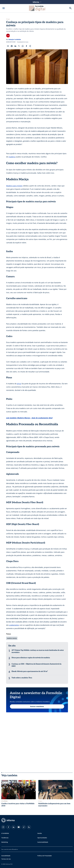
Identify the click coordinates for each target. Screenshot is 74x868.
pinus (19, 384)
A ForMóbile (5, 833)
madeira (12, 157)
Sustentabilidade (43, 842)
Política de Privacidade (45, 856)
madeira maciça (12, 638)
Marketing (5, 842)
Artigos (8, 19)
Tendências (5, 838)
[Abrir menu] (4, 8)
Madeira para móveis (14, 186)
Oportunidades (42, 838)
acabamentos (14, 625)
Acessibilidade (6, 856)
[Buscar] (70, 8)
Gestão (40, 833)
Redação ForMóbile (15, 39)
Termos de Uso (6, 859)
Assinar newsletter (37, 706)
